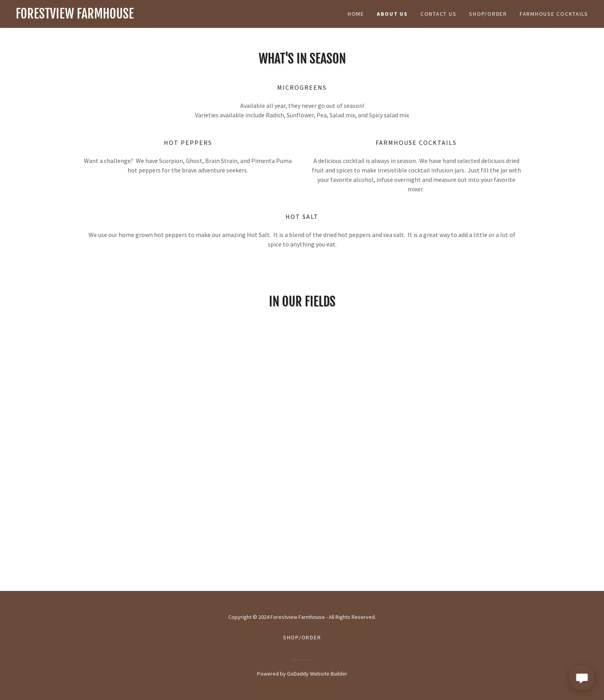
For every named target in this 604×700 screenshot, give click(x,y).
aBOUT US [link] (392, 14)
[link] (159, 16)
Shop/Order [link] (488, 14)
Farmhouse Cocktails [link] (554, 14)
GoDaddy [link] (298, 674)
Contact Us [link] (439, 14)
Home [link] (356, 14)
